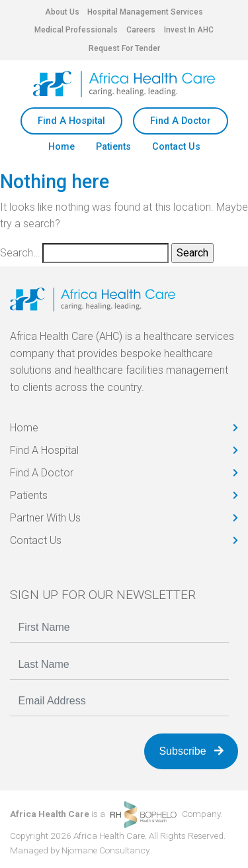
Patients (113, 147)
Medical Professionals (76, 30)
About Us (62, 12)
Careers (141, 30)
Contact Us (176, 147)
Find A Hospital (71, 121)
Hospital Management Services (145, 12)
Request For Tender (124, 48)
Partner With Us (45, 518)
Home (62, 147)
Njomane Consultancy (105, 850)
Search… (20, 253)
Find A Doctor (181, 121)
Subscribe (191, 751)
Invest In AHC (189, 30)
